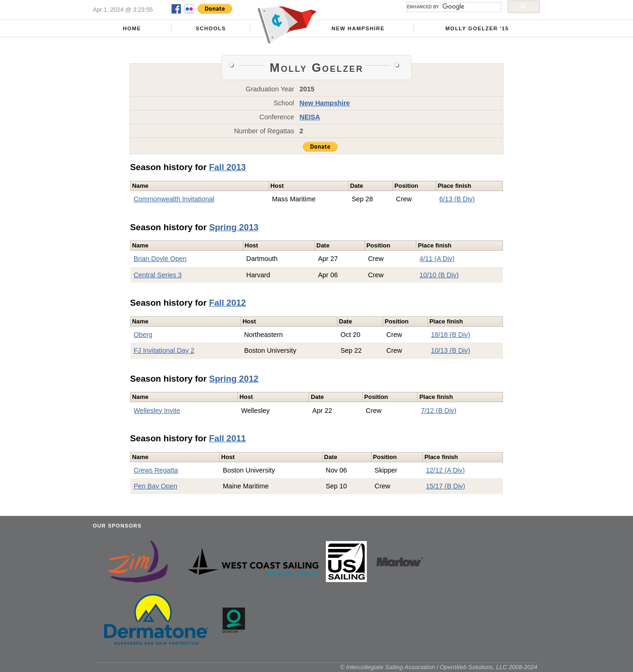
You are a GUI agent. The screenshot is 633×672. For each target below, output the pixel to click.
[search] (453, 7)
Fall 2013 (227, 167)
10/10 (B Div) (439, 275)
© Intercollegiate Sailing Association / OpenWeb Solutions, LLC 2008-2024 (439, 667)
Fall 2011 (227, 438)
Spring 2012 (234, 379)
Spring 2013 (234, 227)
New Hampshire (358, 28)
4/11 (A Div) (437, 259)
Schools (211, 28)
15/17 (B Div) (446, 486)
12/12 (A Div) (445, 470)
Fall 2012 (227, 303)
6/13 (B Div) (457, 199)
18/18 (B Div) (451, 335)
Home (132, 28)
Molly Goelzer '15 (477, 28)
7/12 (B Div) (439, 411)
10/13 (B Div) (451, 350)
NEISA (310, 117)
